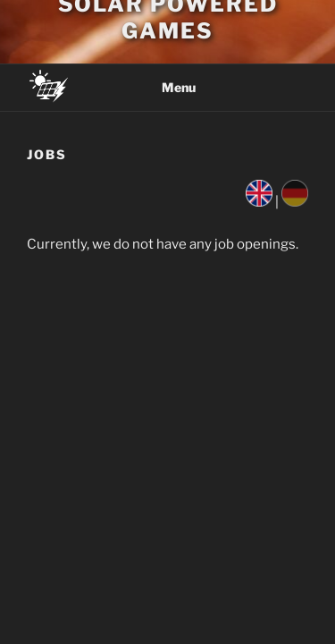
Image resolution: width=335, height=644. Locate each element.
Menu (168, 87)
